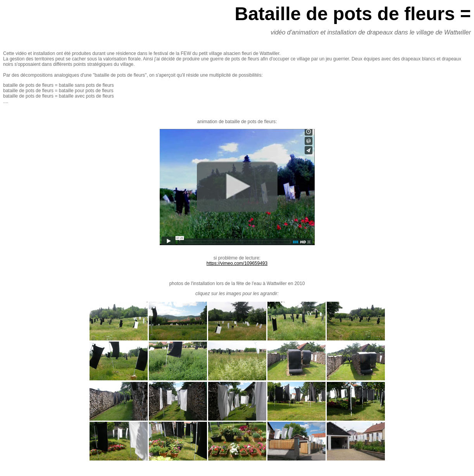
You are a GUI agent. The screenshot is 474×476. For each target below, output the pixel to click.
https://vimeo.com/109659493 (237, 263)
